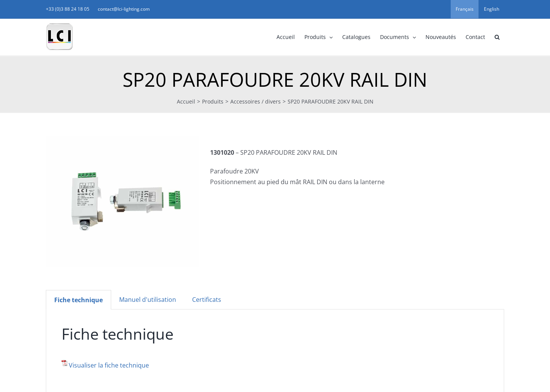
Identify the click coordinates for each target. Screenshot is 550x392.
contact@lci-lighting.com (124, 9)
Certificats (207, 300)
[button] (497, 37)
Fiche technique (78, 300)
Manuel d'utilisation (148, 300)
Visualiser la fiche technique (109, 365)
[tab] (78, 300)
